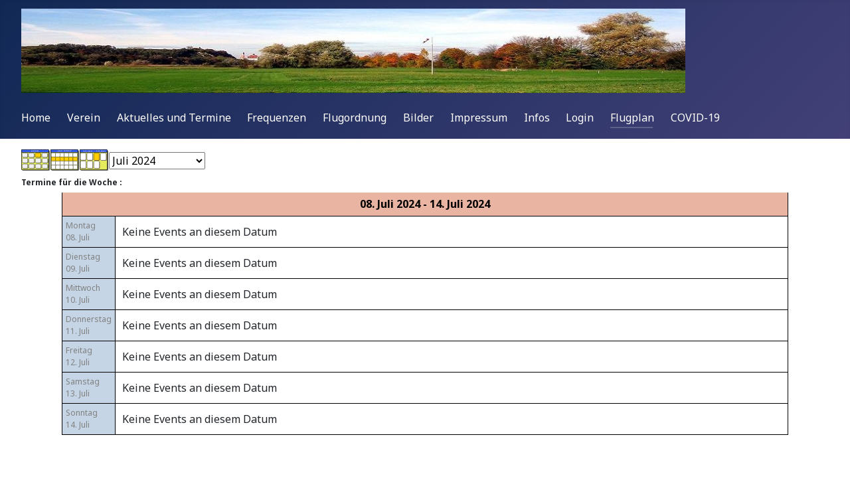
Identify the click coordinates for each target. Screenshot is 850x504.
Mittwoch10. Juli (83, 294)
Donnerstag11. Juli (89, 325)
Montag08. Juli (81, 231)
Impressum (479, 118)
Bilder (418, 118)
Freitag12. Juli (79, 356)
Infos (537, 118)
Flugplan (632, 118)
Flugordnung (355, 118)
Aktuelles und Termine (174, 118)
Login (580, 118)
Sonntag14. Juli (82, 419)
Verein (84, 118)
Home (36, 118)
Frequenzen (277, 118)
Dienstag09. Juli (83, 263)
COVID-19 (695, 118)
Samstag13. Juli (83, 387)
